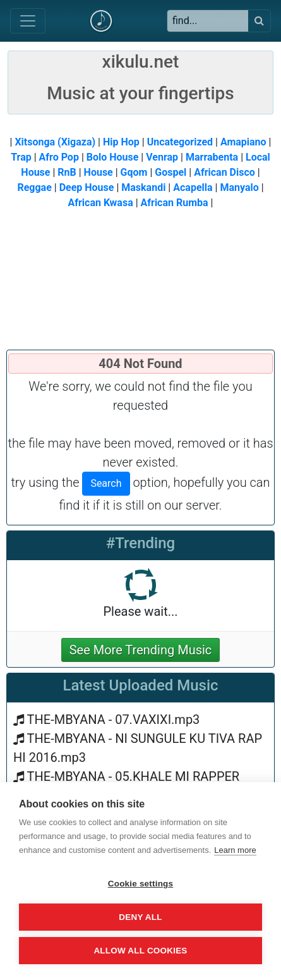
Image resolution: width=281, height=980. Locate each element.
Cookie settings (141, 884)
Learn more (235, 850)
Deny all (140, 917)
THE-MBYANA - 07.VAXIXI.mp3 (114, 720)
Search (106, 483)
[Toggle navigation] (28, 21)
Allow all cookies (140, 951)
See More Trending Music (141, 650)
